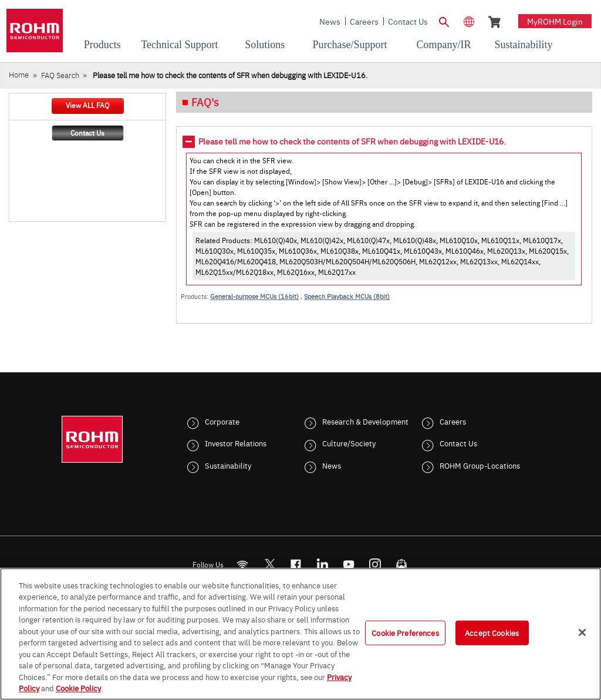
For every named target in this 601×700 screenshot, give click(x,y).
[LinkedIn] (323, 564)
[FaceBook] (296, 564)
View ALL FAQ (87, 105)
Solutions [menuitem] (265, 45)
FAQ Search (60, 75)
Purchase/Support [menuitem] (350, 45)
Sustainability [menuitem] (523, 45)
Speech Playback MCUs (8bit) (347, 296)
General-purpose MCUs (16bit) (254, 296)
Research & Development (365, 421)
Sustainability (228, 465)
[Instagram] (375, 564)
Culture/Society (349, 443)
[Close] (582, 632)
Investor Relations (236, 443)
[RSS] (243, 564)
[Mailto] (402, 564)
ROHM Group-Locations (480, 465)
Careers (364, 21)
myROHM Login (555, 21)
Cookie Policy (78, 688)
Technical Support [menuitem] (179, 45)
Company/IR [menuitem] (444, 45)
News (330, 21)
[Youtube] (349, 564)
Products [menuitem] (102, 45)
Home (19, 74)
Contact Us (408, 21)
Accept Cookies (492, 632)
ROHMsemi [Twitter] (269, 564)
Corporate (222, 421)
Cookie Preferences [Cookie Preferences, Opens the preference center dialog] (405, 632)
